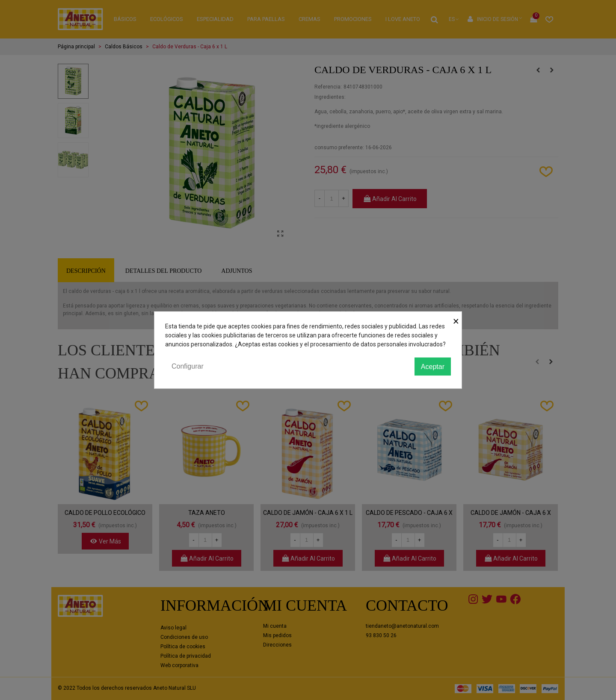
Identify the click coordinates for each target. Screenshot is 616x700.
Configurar (188, 366)
